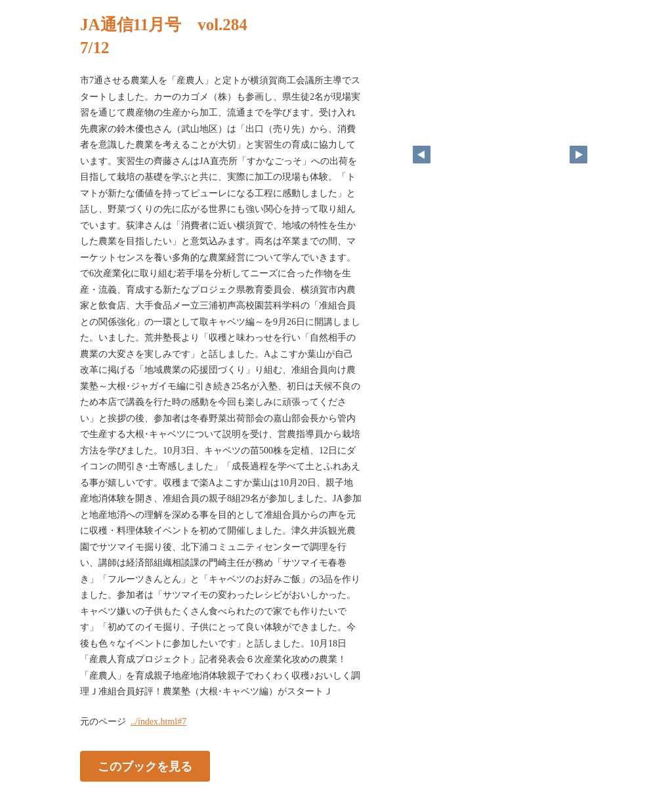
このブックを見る (145, 766)
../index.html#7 (158, 722)
